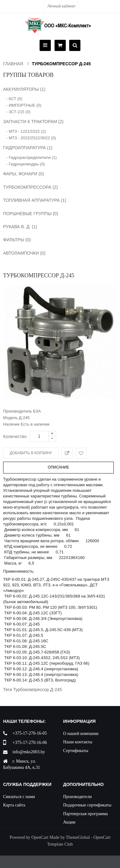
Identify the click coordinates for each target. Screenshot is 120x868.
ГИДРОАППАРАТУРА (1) (28, 148)
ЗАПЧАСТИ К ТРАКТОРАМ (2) (33, 122)
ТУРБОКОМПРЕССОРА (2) (31, 187)
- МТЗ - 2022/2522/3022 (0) (31, 138)
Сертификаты (76, 751)
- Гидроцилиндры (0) (26, 164)
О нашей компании (81, 734)
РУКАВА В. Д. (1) (20, 227)
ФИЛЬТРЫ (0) (17, 240)
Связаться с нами (19, 797)
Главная (13, 64)
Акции (69, 822)
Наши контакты (78, 742)
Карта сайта (14, 805)
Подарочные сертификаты (87, 805)
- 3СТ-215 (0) (18, 112)
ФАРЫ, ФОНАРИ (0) (24, 174)
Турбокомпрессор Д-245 (61, 64)
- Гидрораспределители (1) (31, 157)
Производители (78, 797)
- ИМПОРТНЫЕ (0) (24, 105)
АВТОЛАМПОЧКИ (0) (24, 253)
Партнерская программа (86, 814)
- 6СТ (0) (14, 99)
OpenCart (40, 837)
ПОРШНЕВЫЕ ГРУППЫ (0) (31, 214)
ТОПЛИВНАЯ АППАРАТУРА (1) (35, 200)
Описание (58, 467)
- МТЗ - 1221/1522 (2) (26, 131)
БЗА (37, 411)
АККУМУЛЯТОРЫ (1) (24, 89)
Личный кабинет (61, 6)
